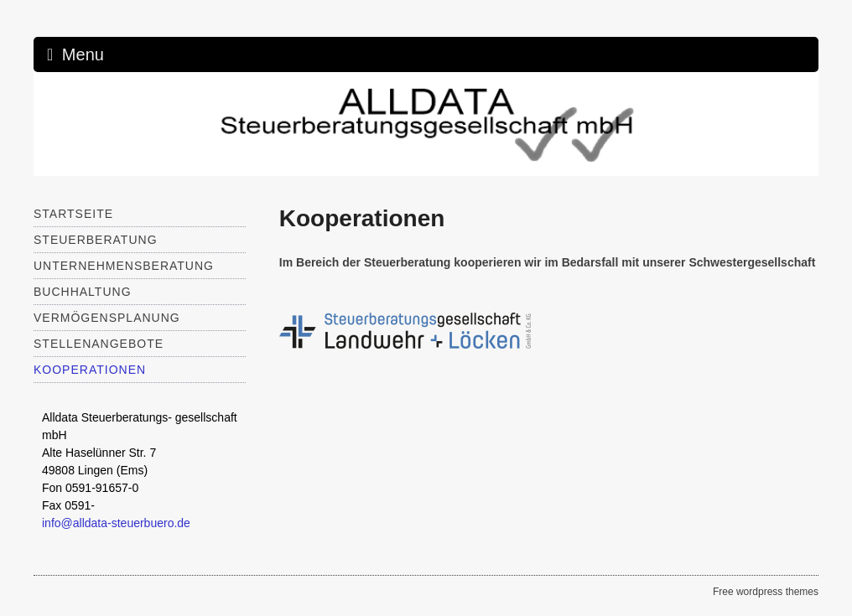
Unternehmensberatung (124, 266)
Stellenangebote (99, 344)
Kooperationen (90, 370)
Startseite (73, 214)
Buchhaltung (83, 292)
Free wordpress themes (766, 592)
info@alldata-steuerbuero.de (116, 523)
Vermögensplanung (107, 318)
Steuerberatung (96, 240)
